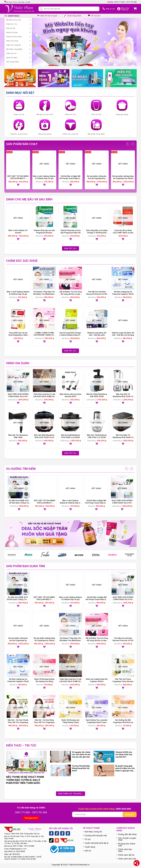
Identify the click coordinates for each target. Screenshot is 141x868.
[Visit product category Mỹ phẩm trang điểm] (96, 127)
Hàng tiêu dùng (12, 41)
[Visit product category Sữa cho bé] (96, 108)
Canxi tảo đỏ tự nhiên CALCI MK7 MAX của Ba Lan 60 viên (123, 232)
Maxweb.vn (84, 865)
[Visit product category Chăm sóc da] (19, 108)
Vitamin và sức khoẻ (14, 37)
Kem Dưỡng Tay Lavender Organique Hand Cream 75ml (97, 721)
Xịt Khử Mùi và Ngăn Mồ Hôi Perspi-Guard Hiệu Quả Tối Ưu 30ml (70, 177)
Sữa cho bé (11, 28)
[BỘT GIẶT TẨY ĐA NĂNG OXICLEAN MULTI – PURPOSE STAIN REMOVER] (18, 162)
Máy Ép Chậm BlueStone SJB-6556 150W (97, 395)
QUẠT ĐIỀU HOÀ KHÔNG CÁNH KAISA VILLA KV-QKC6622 (18, 395)
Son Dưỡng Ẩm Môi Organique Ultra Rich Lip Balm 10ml (123, 721)
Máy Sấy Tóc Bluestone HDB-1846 (18, 436)
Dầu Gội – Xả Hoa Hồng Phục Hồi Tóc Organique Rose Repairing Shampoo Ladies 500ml (44, 721)
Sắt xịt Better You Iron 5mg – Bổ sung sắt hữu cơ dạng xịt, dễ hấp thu (71, 293)
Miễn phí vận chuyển (49, 16)
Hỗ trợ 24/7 (96, 16)
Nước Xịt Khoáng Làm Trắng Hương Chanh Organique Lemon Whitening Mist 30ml (71, 721)
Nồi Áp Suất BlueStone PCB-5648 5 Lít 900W (71, 436)
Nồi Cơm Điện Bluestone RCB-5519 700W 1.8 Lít (44, 436)
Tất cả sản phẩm (13, 62)
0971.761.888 (131, 2)
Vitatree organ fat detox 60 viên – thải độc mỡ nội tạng (123, 334)
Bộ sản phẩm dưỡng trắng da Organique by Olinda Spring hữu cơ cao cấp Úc (123, 177)
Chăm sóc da (11, 53)
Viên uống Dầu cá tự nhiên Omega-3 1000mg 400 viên (97, 232)
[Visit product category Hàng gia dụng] (122, 108)
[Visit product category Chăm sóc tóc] (70, 108)
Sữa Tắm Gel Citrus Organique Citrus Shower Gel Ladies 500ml (123, 680)
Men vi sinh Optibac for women (18, 231)
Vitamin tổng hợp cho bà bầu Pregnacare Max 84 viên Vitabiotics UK (70, 232)
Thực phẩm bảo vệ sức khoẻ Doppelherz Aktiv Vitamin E (18, 334)
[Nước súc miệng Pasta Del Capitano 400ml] (97, 665)
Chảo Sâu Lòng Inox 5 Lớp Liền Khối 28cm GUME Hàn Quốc (44, 395)
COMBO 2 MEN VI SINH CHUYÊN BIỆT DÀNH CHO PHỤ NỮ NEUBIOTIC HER (44, 334)
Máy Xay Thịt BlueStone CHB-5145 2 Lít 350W (97, 436)
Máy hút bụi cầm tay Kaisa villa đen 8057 (71, 395)
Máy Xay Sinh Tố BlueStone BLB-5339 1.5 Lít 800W (123, 395)
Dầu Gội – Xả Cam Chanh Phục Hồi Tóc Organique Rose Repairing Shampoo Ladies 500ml (18, 721)
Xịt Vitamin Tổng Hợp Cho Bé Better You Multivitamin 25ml (44, 293)
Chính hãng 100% (74, 16)
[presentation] (128, 144)
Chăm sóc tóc (12, 24)
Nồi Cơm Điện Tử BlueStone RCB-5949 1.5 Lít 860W (123, 436)
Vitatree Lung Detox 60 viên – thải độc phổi (97, 334)
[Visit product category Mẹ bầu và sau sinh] (45, 108)
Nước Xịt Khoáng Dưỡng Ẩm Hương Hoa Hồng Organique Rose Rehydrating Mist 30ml (44, 680)
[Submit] (41, 9)
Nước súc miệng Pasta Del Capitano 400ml (97, 680)
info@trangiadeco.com (18, 849)
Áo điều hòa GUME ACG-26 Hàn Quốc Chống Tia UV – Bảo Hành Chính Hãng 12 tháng (19, 502)
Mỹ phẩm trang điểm (14, 49)
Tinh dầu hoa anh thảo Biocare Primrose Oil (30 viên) (97, 293)
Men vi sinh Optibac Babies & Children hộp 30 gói (44, 177)
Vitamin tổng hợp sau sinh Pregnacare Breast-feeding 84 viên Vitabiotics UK (44, 232)
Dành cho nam (12, 58)
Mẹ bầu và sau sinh (13, 20)
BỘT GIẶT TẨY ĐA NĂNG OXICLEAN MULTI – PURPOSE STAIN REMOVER (18, 177)
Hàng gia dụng (12, 32)
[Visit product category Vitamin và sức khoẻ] (19, 127)
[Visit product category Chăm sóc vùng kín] (70, 127)
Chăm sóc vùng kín (13, 45)
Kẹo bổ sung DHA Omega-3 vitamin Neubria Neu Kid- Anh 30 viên (71, 334)
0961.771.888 (119, 2)
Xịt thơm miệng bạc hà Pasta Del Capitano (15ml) (123, 293)
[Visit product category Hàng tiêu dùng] (45, 127)
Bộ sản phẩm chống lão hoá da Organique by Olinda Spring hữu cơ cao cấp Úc (97, 177)
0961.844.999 (123, 809)
